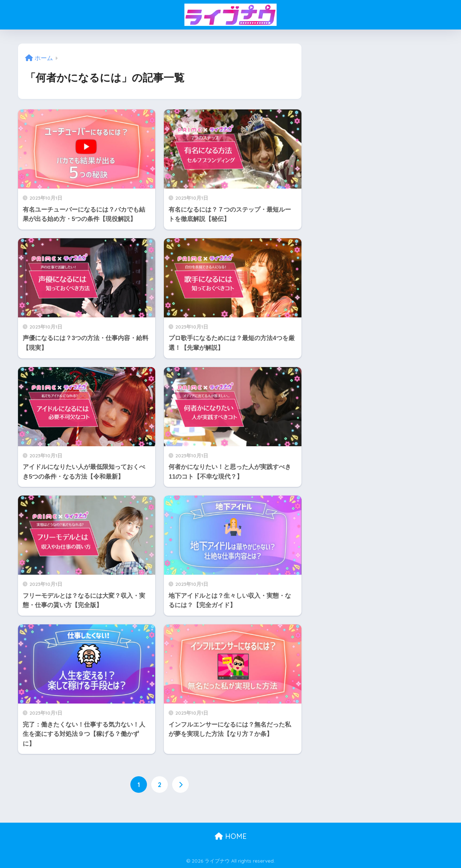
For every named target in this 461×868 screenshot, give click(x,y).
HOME (231, 836)
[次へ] (180, 785)
